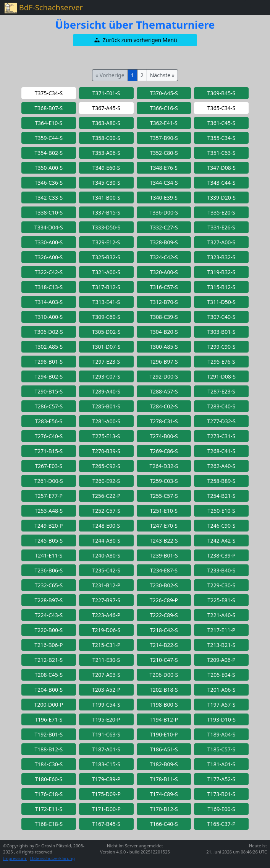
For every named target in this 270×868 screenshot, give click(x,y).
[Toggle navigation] (255, 8)
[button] (135, 40)
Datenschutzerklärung (53, 858)
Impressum (15, 858)
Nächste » (162, 75)
